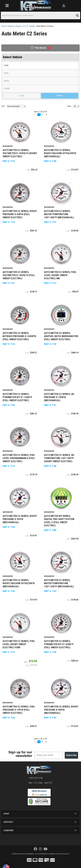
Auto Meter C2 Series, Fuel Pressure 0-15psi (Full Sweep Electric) (19, 710)
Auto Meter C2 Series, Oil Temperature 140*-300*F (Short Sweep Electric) (59, 458)
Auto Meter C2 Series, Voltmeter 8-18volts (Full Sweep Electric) (19, 275)
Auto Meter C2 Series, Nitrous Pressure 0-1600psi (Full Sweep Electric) (19, 336)
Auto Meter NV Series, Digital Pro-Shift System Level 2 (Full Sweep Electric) (59, 521)
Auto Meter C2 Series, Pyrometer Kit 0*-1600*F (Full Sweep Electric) (17, 397)
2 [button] (42, 742)
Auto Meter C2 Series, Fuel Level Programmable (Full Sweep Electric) (19, 458)
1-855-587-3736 (36, 778)
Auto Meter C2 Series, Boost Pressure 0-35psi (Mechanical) (20, 519)
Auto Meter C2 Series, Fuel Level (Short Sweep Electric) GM (60, 275)
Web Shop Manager (63, 854)
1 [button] (39, 742)
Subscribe (71, 755)
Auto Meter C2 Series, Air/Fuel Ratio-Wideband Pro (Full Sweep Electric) (61, 336)
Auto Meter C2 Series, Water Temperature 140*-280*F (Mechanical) (59, 214)
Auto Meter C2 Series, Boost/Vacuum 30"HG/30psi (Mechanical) (19, 583)
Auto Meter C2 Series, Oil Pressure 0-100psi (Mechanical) (59, 397)
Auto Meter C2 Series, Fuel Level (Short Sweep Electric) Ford (19, 644)
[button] (35, 742)
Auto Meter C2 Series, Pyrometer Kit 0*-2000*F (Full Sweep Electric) (59, 644)
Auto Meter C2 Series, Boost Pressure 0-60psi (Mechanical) (61, 710)
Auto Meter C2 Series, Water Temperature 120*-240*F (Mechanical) (59, 583)
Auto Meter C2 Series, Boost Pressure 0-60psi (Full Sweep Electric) (20, 214)
